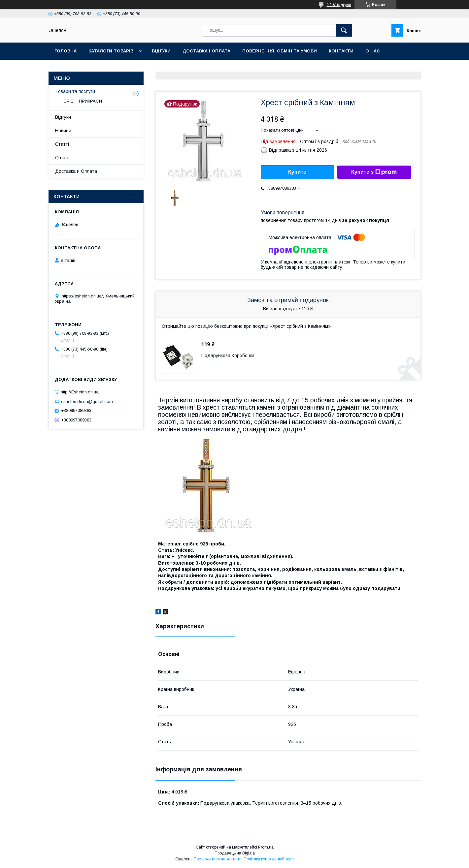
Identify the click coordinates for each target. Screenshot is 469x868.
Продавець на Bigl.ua (235, 853)
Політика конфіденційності (269, 859)
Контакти (341, 51)
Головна (66, 51)
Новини (63, 131)
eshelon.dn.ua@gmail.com (87, 401)
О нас (373, 51)
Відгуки (161, 51)
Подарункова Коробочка (228, 356)
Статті (62, 144)
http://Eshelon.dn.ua (80, 392)
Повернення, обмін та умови (280, 51)
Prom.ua (266, 847)
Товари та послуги (75, 91)
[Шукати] (344, 30)
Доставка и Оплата (76, 171)
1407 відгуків (339, 5)
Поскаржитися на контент (217, 859)
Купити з (374, 172)
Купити (297, 172)
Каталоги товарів (111, 51)
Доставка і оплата (206, 51)
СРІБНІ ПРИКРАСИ (83, 101)
